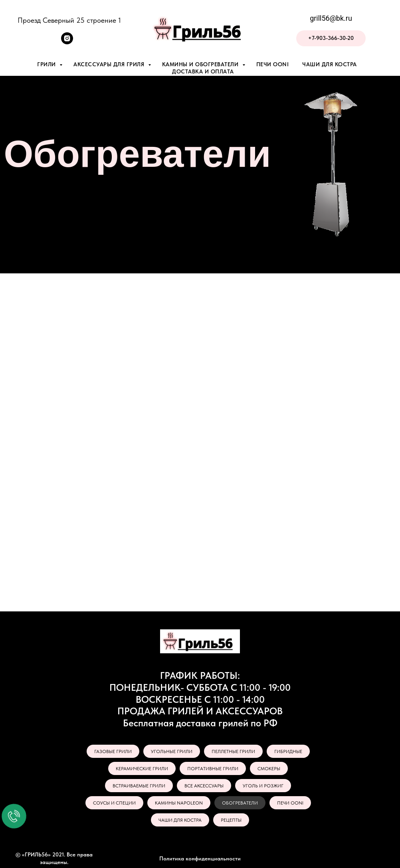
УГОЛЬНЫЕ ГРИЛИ (172, 751)
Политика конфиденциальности (200, 858)
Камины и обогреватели (201, 64)
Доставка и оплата (203, 71)
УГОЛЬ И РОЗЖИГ (263, 786)
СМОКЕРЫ (269, 769)
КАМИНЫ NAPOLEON (179, 803)
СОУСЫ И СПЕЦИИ (114, 803)
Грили (47, 64)
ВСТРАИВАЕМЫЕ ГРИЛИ (139, 786)
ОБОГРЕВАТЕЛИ (240, 803)
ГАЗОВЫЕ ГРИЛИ (113, 751)
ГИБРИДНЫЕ (288, 751)
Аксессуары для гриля (110, 64)
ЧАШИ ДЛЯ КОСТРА (180, 820)
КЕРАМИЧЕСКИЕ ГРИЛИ (142, 769)
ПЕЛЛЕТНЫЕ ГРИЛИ (233, 751)
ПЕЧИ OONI (290, 803)
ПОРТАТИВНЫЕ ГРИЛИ (213, 769)
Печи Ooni (273, 64)
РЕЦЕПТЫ (231, 820)
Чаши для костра (330, 64)
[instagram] (67, 42)
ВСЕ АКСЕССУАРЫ (204, 786)
